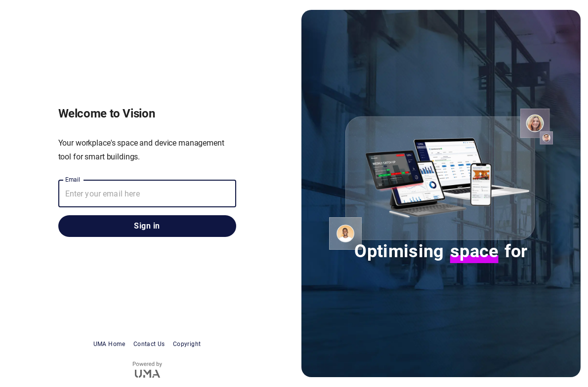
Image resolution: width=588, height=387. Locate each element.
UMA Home (109, 344)
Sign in (147, 226)
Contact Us (149, 344)
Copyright (187, 344)
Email (73, 180)
